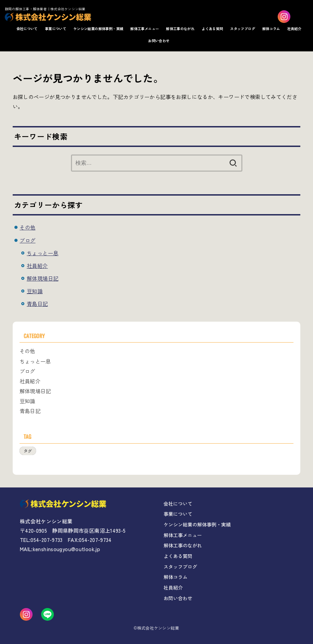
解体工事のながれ (180, 29)
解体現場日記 (43, 278)
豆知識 (35, 291)
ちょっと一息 (43, 253)
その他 (27, 227)
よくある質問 (212, 29)
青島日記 (37, 304)
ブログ (27, 240)
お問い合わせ (159, 41)
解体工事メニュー (145, 29)
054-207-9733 (47, 540)
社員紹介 (294, 29)
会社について (27, 29)
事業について (56, 29)
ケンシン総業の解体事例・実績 (98, 29)
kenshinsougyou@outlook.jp (67, 549)
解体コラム (271, 29)
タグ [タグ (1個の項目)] (28, 451)
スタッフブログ (243, 29)
